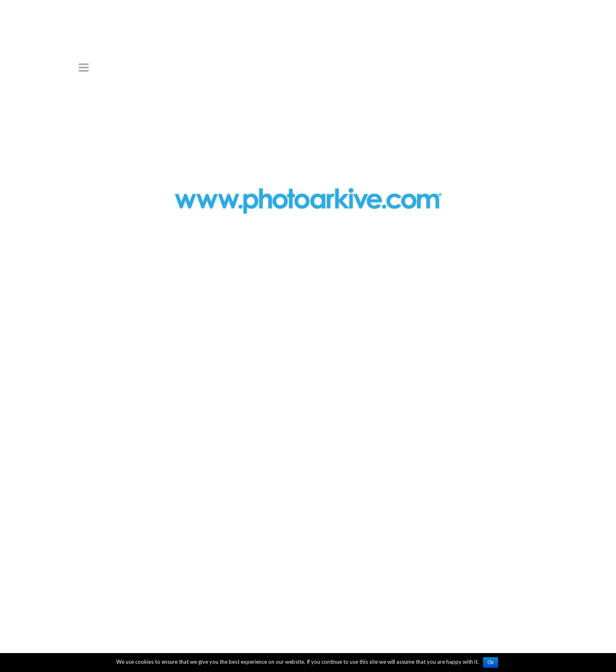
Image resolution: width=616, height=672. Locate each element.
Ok (491, 663)
